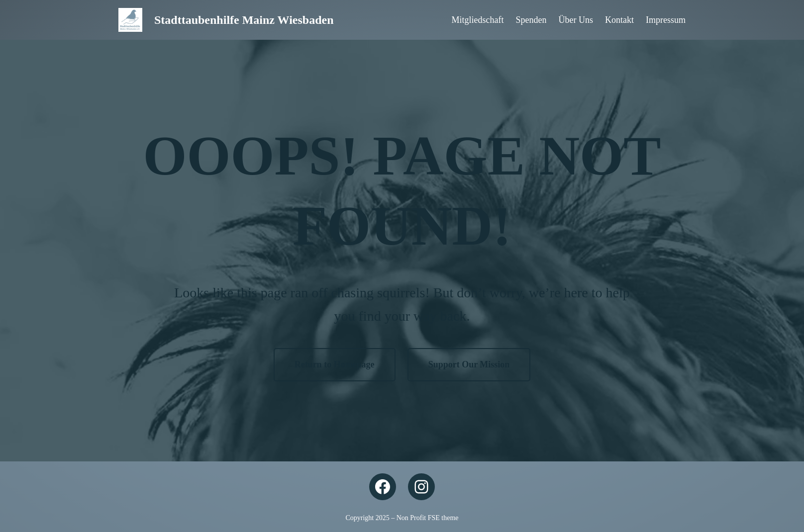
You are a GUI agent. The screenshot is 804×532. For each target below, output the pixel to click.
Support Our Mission (469, 364)
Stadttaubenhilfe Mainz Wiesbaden (244, 20)
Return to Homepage (335, 364)
